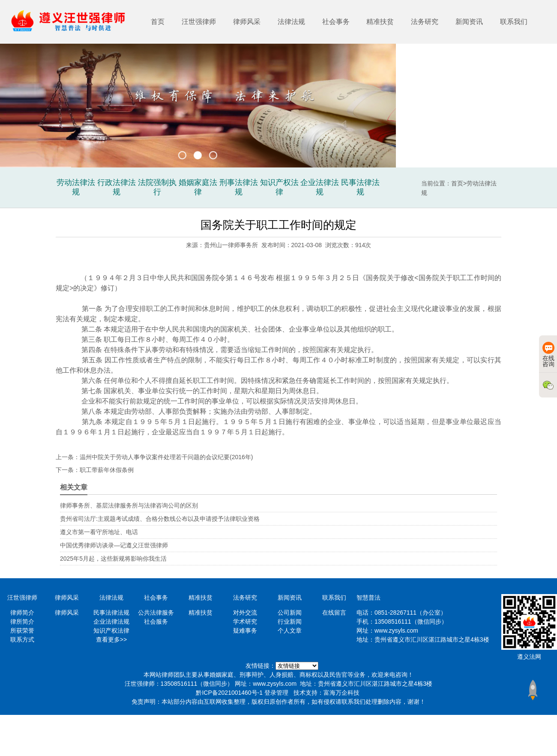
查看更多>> (111, 639)
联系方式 (22, 639)
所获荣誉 (22, 630)
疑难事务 (245, 630)
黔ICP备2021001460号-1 (229, 693)
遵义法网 (529, 657)
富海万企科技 (341, 693)
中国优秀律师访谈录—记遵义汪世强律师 (114, 545)
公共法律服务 (156, 613)
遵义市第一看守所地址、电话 (99, 532)
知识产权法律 (111, 630)
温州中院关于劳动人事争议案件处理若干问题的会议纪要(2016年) (166, 457)
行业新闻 (290, 622)
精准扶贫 (380, 22)
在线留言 (334, 613)
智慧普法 (368, 598)
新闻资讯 (469, 22)
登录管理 (276, 693)
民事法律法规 (111, 613)
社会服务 (156, 622)
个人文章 (290, 630)
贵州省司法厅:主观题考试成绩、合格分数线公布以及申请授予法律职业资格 (160, 519)
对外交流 (245, 613)
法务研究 (425, 22)
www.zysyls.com (396, 630)
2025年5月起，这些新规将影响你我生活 (113, 559)
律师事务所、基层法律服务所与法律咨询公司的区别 (129, 505)
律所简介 (22, 622)
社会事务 (336, 22)
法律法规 (291, 22)
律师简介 (22, 613)
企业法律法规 (111, 622)
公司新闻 (290, 613)
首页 (158, 22)
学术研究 (245, 622)
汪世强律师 (199, 22)
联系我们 (514, 22)
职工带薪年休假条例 (107, 470)
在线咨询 (548, 355)
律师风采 (247, 22)
